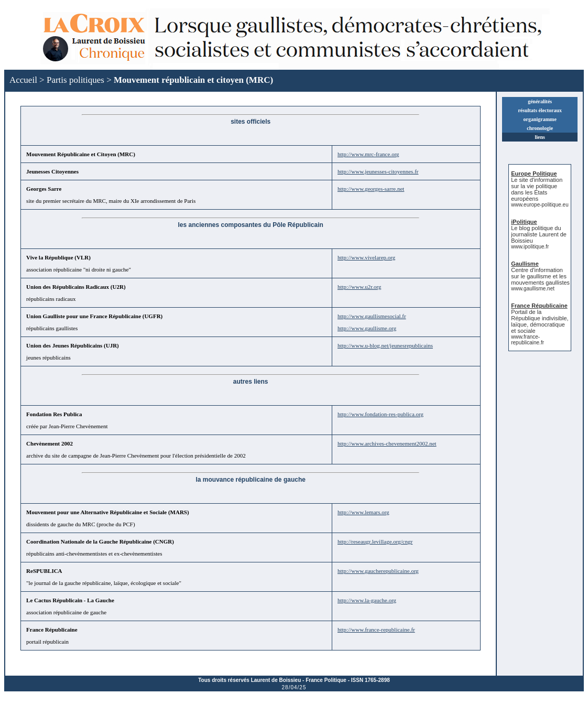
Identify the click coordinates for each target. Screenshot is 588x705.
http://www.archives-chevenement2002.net (387, 443)
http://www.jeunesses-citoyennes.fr (378, 171)
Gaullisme (525, 264)
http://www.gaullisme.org (367, 328)
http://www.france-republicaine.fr (376, 630)
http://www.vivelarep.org (366, 257)
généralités (540, 101)
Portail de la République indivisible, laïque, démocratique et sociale (540, 321)
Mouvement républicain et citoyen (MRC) (193, 80)
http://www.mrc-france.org (368, 154)
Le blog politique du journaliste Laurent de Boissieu (539, 234)
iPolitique (524, 222)
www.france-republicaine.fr (527, 340)
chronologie (540, 128)
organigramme (540, 119)
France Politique (326, 680)
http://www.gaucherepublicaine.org (378, 571)
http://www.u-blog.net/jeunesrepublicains (385, 345)
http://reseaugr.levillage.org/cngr (375, 541)
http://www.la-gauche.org (367, 600)
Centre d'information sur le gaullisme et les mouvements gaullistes (540, 276)
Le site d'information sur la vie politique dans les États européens (537, 189)
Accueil (23, 80)
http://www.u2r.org (359, 287)
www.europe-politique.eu (540, 205)
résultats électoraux (540, 110)
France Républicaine (539, 306)
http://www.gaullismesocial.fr (372, 316)
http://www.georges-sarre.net (371, 189)
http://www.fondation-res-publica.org (380, 414)
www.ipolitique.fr (530, 247)
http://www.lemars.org (363, 512)
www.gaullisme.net (533, 289)
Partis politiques (75, 80)
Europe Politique (534, 173)
